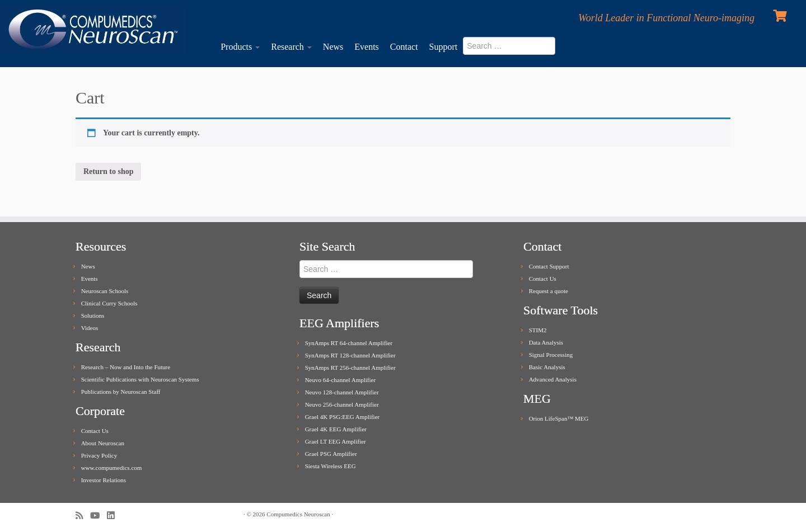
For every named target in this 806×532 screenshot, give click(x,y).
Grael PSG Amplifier (331, 454)
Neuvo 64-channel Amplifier (340, 380)
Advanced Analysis (553, 379)
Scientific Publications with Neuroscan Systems (140, 379)
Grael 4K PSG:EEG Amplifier (343, 417)
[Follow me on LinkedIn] (114, 515)
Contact (404, 47)
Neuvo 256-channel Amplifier (342, 404)
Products (240, 47)
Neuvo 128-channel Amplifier (342, 392)
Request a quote (549, 291)
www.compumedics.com (112, 468)
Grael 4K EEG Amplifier (336, 429)
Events (367, 47)
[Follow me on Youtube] (99, 515)
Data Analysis (546, 342)
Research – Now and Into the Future (126, 367)
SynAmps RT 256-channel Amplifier (350, 368)
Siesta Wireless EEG (331, 466)
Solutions (93, 316)
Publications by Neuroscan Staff (121, 392)
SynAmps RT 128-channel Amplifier (350, 355)
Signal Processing (551, 355)
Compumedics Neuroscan (298, 514)
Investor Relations (104, 480)
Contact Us (95, 431)
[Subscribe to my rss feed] (83, 515)
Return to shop (108, 171)
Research (291, 47)
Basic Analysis (547, 367)
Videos (90, 328)
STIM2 (538, 330)
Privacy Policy (99, 455)
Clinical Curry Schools (109, 303)
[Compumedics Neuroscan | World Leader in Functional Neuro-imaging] (93, 30)
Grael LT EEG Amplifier (336, 441)
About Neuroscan (103, 443)
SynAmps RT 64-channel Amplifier (349, 343)
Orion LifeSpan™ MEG (559, 418)
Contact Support (549, 266)
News (333, 47)
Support (444, 47)
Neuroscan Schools (105, 291)
